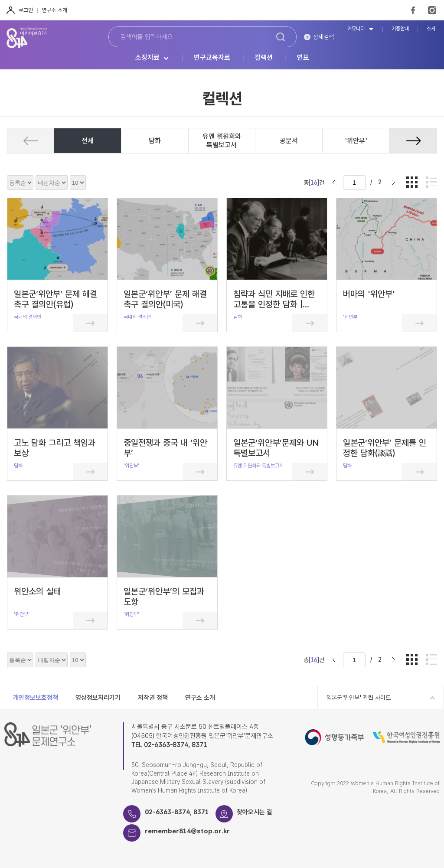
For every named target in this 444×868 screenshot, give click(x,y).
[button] (413, 141)
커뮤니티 (356, 29)
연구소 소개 (54, 10)
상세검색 (323, 37)
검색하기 (281, 37)
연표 (303, 58)
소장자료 (147, 58)
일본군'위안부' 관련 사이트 (359, 698)
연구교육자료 (212, 58)
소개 (431, 29)
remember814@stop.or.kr (188, 831)
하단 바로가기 (0, 0)
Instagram (432, 10)
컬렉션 (264, 58)
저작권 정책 (153, 698)
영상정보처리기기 (98, 698)
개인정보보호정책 (36, 698)
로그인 (26, 10)
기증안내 (400, 29)
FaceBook (413, 10)
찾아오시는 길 (255, 812)
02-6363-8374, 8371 (177, 812)
